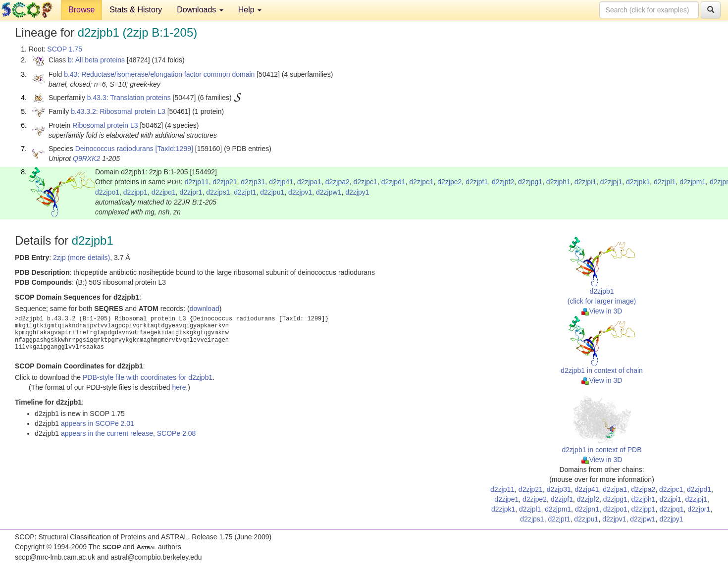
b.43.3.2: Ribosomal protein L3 (118, 111)
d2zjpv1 (300, 192)
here (179, 387)
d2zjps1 (218, 192)
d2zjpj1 (611, 182)
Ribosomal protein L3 (105, 125)
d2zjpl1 (665, 182)
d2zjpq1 (164, 192)
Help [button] (250, 10)
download (205, 309)
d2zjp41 (281, 182)
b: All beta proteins (96, 60)
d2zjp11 (197, 182)
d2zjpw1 (329, 192)
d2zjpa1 (309, 182)
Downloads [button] (200, 10)
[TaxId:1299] (174, 149)
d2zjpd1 (393, 182)
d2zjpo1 (107, 192)
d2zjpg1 (530, 182)
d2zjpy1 (357, 192)
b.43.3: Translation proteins (129, 98)
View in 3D (602, 311)
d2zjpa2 (338, 182)
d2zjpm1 (693, 182)
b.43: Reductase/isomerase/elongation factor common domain (159, 74)
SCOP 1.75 (65, 49)
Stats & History (136, 10)
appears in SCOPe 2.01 (98, 423)
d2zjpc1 (365, 182)
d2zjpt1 (245, 192)
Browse (81, 10)
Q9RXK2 (86, 158)
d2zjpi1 (585, 182)
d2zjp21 (225, 182)
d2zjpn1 (587, 509)
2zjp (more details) (81, 258)
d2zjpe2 (449, 182)
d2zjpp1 (135, 192)
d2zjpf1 (477, 182)
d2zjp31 (253, 182)
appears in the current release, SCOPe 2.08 (128, 433)
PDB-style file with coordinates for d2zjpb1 (148, 377)
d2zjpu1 (272, 192)
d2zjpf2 (503, 182)
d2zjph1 (558, 182)
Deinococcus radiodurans (114, 149)
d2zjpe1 (421, 182)
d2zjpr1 (191, 192)
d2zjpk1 (638, 182)
